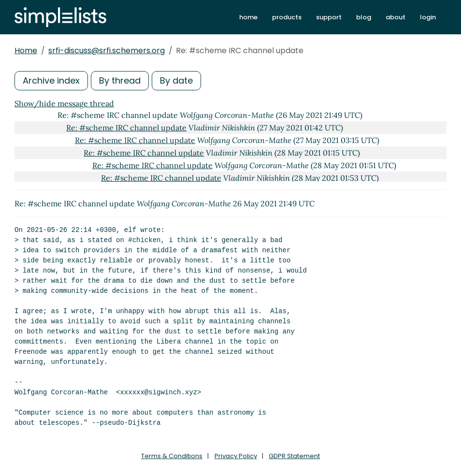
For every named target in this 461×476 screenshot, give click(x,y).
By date (176, 80)
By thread (120, 80)
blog (364, 17)
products (287, 17)
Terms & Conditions (172, 456)
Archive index (51, 80)
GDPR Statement (294, 456)
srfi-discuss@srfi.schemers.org (107, 50)
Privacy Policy (236, 456)
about (396, 17)
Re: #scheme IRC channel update (126, 128)
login (428, 17)
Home (26, 50)
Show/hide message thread (64, 103)
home (248, 17)
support (329, 17)
